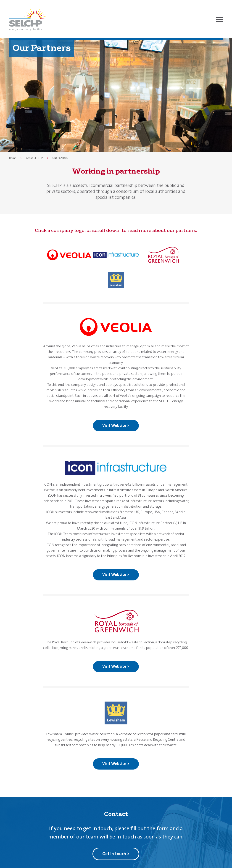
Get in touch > (116, 854)
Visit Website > (116, 426)
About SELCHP (34, 158)
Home (13, 158)
